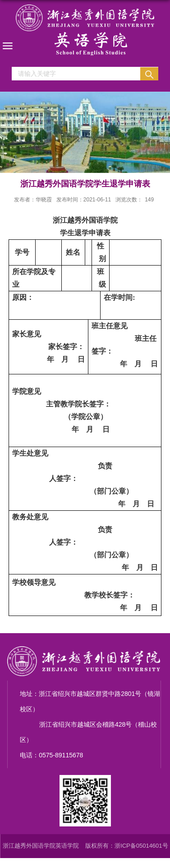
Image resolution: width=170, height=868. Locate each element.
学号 (22, 252)
